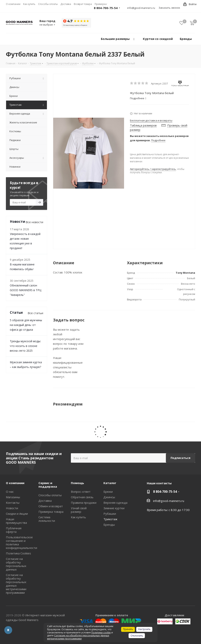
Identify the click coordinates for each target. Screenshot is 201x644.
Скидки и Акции (17, 514)
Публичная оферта (14, 530)
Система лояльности (47, 519)
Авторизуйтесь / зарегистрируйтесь (153, 169)
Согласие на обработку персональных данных (16, 564)
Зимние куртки (114, 508)
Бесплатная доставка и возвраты (151, 120)
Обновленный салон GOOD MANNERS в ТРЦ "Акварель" (26, 290)
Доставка (45, 501)
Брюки (108, 492)
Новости (12, 508)
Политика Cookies (18, 553)
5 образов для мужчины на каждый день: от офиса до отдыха (26, 325)
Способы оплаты (50, 495)
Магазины (13, 497)
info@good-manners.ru (141, 8)
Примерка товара (51, 512)
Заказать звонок (169, 8)
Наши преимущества (16, 521)
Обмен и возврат (51, 506)
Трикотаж (110, 519)
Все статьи (35, 313)
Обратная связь (82, 497)
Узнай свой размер (79, 510)
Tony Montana (185, 273)
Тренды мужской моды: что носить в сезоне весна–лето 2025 (25, 346)
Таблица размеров (143, 125)
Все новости (34, 222)
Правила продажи (84, 503)
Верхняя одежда (115, 503)
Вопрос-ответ (81, 492)
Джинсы (109, 497)
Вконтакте (8, 630)
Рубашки (110, 514)
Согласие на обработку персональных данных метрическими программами (16, 584)
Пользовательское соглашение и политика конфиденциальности (21, 542)
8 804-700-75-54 (106, 8)
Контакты (13, 503)
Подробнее (158, 140)
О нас (10, 492)
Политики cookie (101, 633)
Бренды (109, 525)
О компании (15, 483)
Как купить (78, 517)
